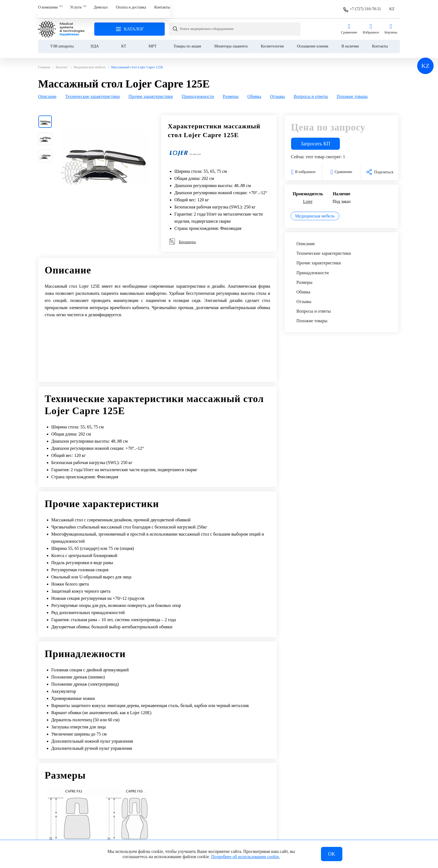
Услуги (76, 7)
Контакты (162, 7)
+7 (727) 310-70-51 (365, 7)
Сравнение (349, 25)
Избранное (371, 25)
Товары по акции (187, 42)
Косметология (272, 42)
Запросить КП (315, 141)
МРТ (153, 42)
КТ (124, 42)
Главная (61, 25)
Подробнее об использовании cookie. (245, 857)
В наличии (350, 42)
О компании (48, 7)
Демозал (101, 7)
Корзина (391, 25)
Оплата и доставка (131, 7)
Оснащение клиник (313, 42)
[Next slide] (393, 92)
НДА (95, 42)
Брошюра (182, 239)
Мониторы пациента (231, 42)
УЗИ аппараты (62, 42)
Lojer (308, 198)
